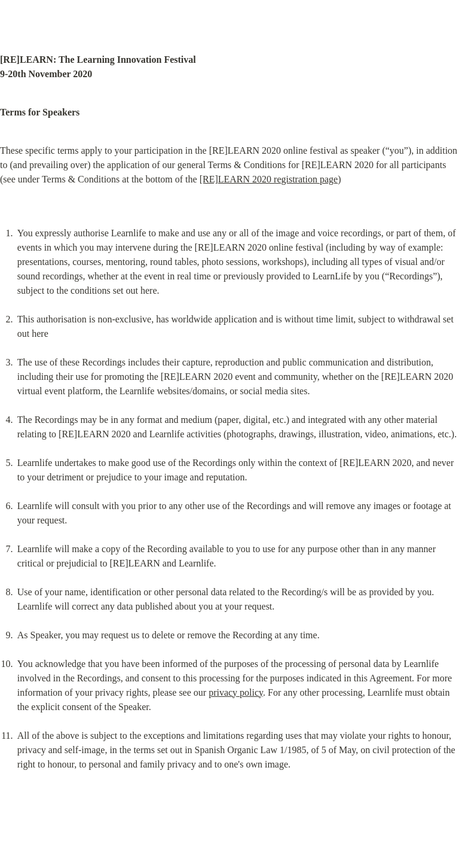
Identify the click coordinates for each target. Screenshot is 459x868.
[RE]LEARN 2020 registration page (269, 179)
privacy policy (236, 692)
